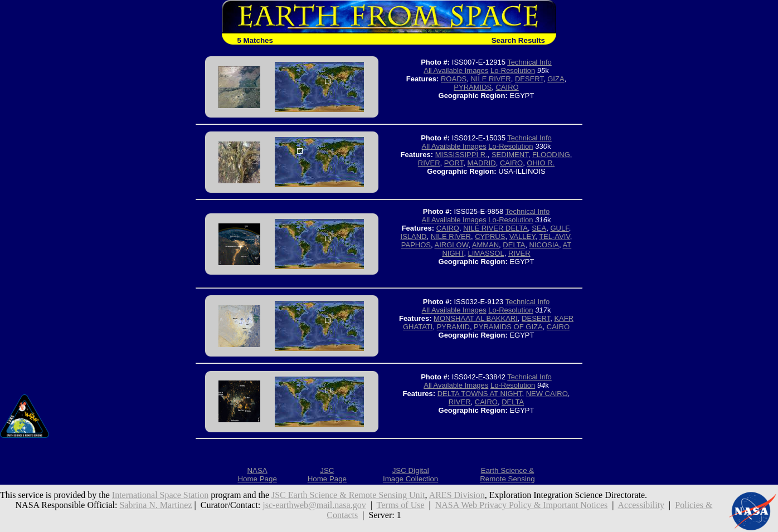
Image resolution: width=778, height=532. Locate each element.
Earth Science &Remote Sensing (507, 475)
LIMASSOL (486, 253)
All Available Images (456, 70)
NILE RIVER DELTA (495, 228)
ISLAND (414, 236)
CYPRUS (490, 236)
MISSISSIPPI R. (461, 155)
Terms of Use (401, 505)
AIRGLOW (452, 245)
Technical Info (529, 62)
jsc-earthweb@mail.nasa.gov (314, 505)
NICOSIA (544, 245)
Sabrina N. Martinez (155, 505)
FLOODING (551, 155)
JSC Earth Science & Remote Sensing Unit (348, 495)
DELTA (514, 245)
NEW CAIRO (547, 394)
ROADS (454, 79)
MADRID (481, 163)
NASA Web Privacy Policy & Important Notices (522, 505)
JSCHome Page (327, 475)
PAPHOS (416, 245)
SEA (539, 228)
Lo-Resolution (513, 70)
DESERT (529, 79)
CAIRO (507, 87)
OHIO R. (541, 163)
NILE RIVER (490, 79)
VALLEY (522, 236)
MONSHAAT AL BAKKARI (476, 318)
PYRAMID (453, 327)
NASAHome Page (257, 475)
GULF (560, 228)
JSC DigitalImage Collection (410, 475)
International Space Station (160, 495)
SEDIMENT (510, 155)
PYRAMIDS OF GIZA (508, 327)
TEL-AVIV (555, 236)
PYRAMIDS (473, 87)
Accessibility (641, 505)
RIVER (429, 163)
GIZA (556, 79)
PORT (454, 163)
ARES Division (457, 495)
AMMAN (485, 245)
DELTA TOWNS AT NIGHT (480, 394)
